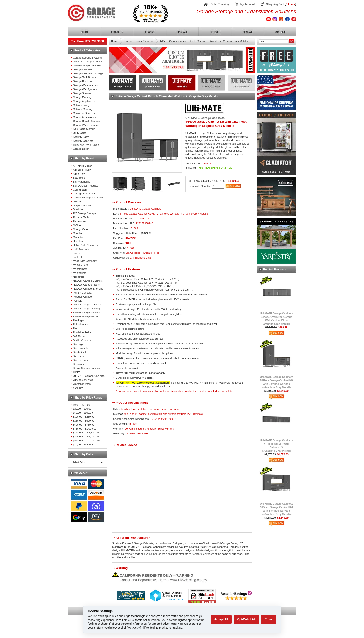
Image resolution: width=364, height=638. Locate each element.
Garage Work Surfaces (86, 125)
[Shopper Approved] (131, 599)
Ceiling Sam (80, 190)
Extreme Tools (81, 217)
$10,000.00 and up (84, 444)
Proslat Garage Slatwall (86, 312)
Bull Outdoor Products (85, 186)
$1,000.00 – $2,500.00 (86, 433)
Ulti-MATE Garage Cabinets (89, 376)
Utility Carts (79, 133)
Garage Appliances (84, 101)
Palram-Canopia (82, 293)
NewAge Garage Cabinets (88, 281)
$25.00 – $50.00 (82, 409)
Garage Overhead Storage (88, 73)
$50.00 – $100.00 (83, 413)
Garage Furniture (83, 81)
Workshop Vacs (82, 384)
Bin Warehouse (82, 182)
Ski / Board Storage (84, 129)
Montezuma (80, 273)
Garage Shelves (82, 93)
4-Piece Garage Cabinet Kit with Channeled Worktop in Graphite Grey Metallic (204, 41)
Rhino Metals (80, 324)
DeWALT (78, 201)
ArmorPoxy (79, 174)
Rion (76, 328)
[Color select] (88, 463)
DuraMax (78, 209)
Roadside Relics (82, 332)
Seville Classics (82, 340)
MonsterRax (80, 269)
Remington (79, 320)
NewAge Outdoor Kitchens (88, 289)
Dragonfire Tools (82, 205)
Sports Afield (80, 352)
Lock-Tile (78, 257)
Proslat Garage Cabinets (87, 305)
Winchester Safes (83, 380)
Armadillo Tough (82, 170)
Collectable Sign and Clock (88, 198)
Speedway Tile (81, 348)
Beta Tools (79, 178)
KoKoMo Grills (81, 249)
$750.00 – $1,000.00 (85, 429)
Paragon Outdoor (83, 297)
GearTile (78, 233)
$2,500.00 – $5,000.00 (86, 437)
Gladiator (78, 237)
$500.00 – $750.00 (84, 425)
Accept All (221, 619)
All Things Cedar (82, 166)
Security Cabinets (83, 141)
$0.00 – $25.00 (81, 405)
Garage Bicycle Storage (86, 121)
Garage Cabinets (83, 69)
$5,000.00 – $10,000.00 (86, 440)
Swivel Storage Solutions (87, 368)
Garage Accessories (84, 117)
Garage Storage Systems (87, 58)
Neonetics (79, 277)
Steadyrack (79, 356)
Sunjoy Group (81, 360)
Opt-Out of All (246, 619)
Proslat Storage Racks (86, 316)
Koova (77, 253)
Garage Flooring (82, 97)
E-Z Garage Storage (84, 213)
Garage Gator (81, 229)
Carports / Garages (84, 113)
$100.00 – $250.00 (84, 417)
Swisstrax (78, 364)
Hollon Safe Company (85, 245)
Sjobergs (78, 344)
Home (114, 41)
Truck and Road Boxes (86, 145)
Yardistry (78, 388)
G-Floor (77, 225)
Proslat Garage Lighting (86, 309)
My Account (248, 4)
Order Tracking (220, 4)
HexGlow (78, 241)
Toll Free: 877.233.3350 (88, 41)
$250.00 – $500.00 (84, 421)
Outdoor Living (81, 105)
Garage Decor (81, 149)
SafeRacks (79, 336)
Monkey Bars (80, 265)
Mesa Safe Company (85, 261)
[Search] (274, 41)
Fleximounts (80, 221)
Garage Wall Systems (85, 89)
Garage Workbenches (85, 85)
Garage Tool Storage (85, 77)
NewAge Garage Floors (86, 285)
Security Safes (81, 137)
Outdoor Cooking (83, 109)
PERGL (77, 301)
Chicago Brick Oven (84, 194)
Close (269, 619)
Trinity (76, 372)
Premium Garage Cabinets (88, 62)
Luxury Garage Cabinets (87, 66)
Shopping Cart (275, 4)
